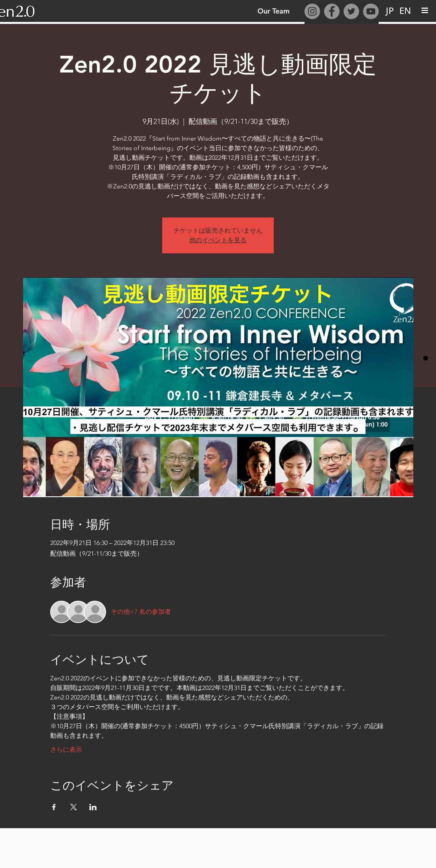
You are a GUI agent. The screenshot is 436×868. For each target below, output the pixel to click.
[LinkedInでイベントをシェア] (93, 807)
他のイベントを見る (218, 240)
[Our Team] (273, 11)
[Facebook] (332, 11)
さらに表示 (66, 749)
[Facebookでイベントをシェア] (54, 807)
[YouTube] (371, 11)
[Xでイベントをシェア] (74, 807)
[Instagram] (312, 11)
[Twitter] (351, 11)
